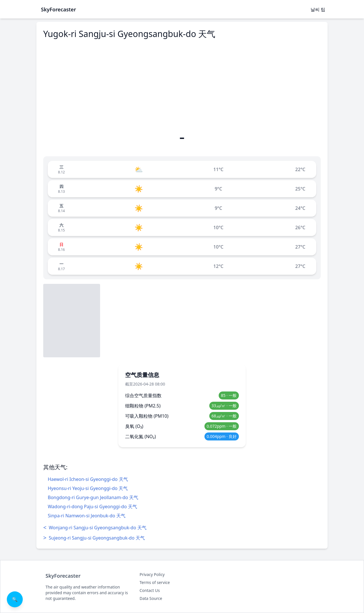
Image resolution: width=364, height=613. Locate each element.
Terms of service (155, 582)
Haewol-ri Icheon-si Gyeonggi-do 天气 (88, 479)
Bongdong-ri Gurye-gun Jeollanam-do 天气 (93, 497)
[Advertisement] (182, 83)
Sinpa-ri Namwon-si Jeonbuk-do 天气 (87, 516)
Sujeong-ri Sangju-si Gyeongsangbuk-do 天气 (94, 538)
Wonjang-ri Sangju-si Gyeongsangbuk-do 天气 (95, 528)
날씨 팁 (318, 9)
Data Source (151, 598)
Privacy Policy (152, 574)
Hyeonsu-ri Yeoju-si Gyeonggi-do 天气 (88, 488)
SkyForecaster (63, 576)
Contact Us (150, 590)
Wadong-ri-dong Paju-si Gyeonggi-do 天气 (92, 507)
